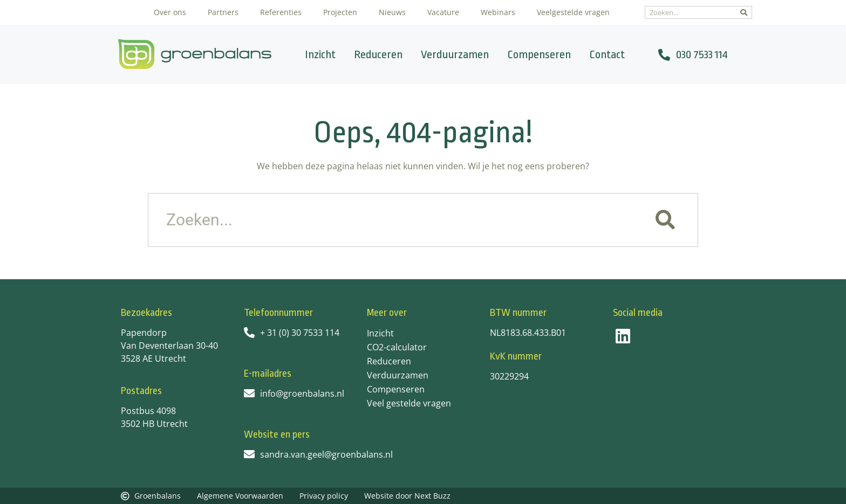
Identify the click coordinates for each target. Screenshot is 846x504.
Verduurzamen (455, 54)
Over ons (170, 12)
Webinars (498, 12)
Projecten (340, 12)
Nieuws (392, 12)
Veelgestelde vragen (573, 12)
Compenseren (539, 54)
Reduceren (378, 54)
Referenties (281, 12)
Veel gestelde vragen (409, 403)
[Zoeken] (744, 12)
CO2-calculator (397, 347)
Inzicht (320, 54)
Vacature (443, 12)
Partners (223, 12)
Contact (607, 54)
